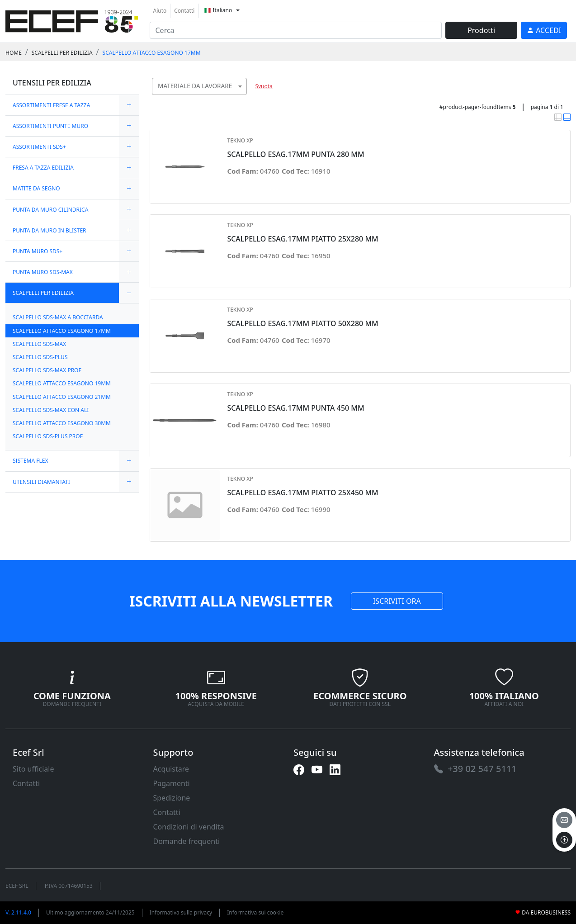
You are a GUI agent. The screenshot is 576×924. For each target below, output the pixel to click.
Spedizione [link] (172, 798)
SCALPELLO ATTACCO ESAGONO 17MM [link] (152, 53)
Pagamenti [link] (172, 783)
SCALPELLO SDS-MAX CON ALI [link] (51, 410)
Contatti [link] (184, 11)
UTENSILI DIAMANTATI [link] (41, 482)
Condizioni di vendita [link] (189, 827)
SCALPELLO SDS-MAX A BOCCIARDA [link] (58, 317)
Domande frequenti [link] (187, 841)
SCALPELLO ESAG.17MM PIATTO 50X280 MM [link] (302, 324)
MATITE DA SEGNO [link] (36, 188)
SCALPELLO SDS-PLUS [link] (40, 357)
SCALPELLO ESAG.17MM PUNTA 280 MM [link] (295, 154)
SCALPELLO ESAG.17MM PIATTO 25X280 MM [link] (302, 239)
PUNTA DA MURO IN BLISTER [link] (50, 230)
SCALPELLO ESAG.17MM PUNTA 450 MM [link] (295, 408)
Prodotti (481, 30)
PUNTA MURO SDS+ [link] (38, 251)
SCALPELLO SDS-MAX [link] (39, 344)
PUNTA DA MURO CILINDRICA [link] (50, 210)
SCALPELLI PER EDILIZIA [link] (62, 53)
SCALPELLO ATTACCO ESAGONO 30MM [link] (62, 423)
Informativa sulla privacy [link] (181, 912)
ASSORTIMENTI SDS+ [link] (39, 147)
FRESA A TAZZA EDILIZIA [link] (43, 168)
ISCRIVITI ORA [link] (397, 601)
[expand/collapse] (129, 105)
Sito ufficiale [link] (33, 769)
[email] (564, 820)
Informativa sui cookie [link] (255, 912)
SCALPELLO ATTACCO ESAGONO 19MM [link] (62, 383)
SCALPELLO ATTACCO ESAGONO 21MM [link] (62, 397)
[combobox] (200, 86)
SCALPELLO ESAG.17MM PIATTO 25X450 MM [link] (302, 493)
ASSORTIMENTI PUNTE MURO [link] (50, 126)
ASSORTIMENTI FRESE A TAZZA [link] (51, 105)
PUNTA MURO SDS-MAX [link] (43, 272)
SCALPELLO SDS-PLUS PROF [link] (48, 436)
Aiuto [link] (160, 11)
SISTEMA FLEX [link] (30, 461)
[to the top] (564, 840)
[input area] (296, 30)
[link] (72, 20)
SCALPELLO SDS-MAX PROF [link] (47, 370)
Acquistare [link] (171, 769)
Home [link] (14, 53)
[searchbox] (242, 97)
